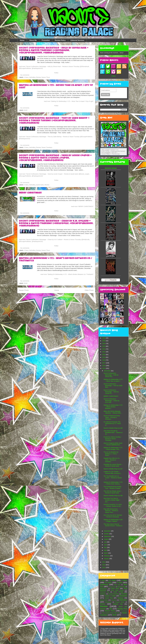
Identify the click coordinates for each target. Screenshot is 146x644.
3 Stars (102, 580)
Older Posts (89, 290)
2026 (104, 338)
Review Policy (60, 40)
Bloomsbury (103, 589)
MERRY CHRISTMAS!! (30, 193)
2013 (104, 565)
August (106, 539)
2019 (104, 357)
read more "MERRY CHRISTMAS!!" (82, 206)
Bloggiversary (112, 587)
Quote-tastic (40, 185)
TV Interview (124, 611)
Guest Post (109, 598)
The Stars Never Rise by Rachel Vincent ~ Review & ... (113, 526)
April (106, 550)
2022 (104, 349)
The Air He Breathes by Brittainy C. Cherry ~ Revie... (111, 454)
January (107, 559)
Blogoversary (121, 587)
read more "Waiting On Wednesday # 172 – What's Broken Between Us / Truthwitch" (67, 274)
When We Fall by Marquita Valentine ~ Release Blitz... (113, 412)
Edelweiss (103, 594)
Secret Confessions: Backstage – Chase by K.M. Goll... (111, 401)
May (105, 547)
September (108, 536)
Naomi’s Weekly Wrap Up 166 (113, 496)
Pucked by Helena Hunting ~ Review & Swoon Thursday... (113, 439)
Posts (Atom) (61, 297)
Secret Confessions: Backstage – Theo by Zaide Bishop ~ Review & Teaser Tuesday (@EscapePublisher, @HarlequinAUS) (54, 121)
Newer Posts (24, 290)
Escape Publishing (114, 594)
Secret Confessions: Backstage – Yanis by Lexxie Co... (111, 392)
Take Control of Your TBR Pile (111, 613)
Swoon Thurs (46, 77)
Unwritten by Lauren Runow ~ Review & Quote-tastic (113, 465)
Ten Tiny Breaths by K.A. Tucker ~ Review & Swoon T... (113, 478)
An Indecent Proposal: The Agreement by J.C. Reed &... (112, 424)
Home (22, 40)
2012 (104, 567)
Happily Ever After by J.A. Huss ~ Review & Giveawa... (112, 460)
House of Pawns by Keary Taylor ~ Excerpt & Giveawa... (112, 417)
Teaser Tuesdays (47, 147)
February (107, 556)
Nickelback (108, 602)
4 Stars (26, 77)
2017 (104, 363)
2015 (104, 368)
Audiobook (104, 585)
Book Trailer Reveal (117, 590)
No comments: (25, 75)
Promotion (46, 40)
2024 (104, 344)
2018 (104, 360)
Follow (56, 73)
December (107, 371)
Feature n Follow (110, 596)
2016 (104, 366)
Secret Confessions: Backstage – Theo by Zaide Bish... (113, 386)
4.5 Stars (108, 583)
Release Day (118, 604)
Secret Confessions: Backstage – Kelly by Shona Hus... (111, 375)
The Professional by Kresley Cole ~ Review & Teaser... (112, 488)
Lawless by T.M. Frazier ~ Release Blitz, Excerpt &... (113, 472)
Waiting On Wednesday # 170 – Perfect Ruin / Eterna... (113, 483)
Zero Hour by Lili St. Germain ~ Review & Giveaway (113, 516)
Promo (103, 604)
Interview (114, 600)
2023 (104, 346)
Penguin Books (120, 602)
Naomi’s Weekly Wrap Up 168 (113, 428)
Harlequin (120, 598)
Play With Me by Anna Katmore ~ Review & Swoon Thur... (111, 511)
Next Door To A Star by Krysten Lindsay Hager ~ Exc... (112, 500)
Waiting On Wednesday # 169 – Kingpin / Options (113, 520)
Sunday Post (122, 609)
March (106, 553)
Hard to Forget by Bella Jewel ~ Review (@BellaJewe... (113, 444)
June (106, 545)
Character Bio (105, 592)
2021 (104, 352)
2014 (104, 562)
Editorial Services (77, 40)
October (107, 534)
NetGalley (32, 77)
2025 (104, 341)
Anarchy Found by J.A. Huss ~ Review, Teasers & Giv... (113, 505)
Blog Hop (117, 585)
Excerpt (124, 594)
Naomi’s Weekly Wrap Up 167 (113, 469)
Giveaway (123, 596)
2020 (104, 355)
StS (111, 609)
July (105, 542)
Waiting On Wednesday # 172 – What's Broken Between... (113, 407)
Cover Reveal (118, 592)
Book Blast (115, 588)
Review (38, 77)
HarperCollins (104, 600)
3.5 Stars (112, 580)
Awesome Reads (111, 168)
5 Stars (26, 147)
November (107, 531)
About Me (33, 40)
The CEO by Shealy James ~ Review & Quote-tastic (113, 492)
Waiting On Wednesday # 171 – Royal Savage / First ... (113, 448)
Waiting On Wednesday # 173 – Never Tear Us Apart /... (113, 380)
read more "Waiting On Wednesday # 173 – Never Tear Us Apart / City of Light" (69, 101)
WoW (26, 110)
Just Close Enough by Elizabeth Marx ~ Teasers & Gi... (113, 433)
